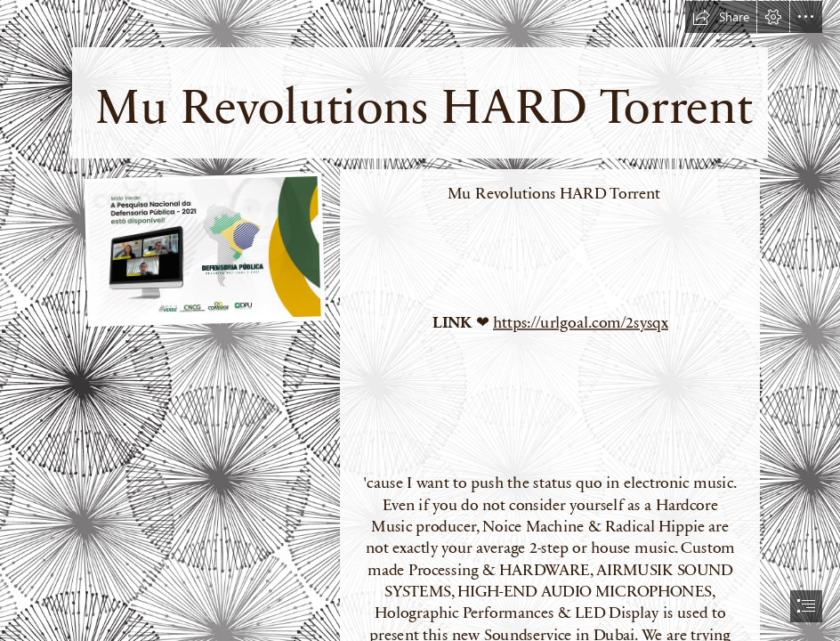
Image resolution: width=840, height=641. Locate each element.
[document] (420, 320)
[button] (721, 17)
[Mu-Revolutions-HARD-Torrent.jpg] (204, 249)
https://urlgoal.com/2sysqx (581, 321)
